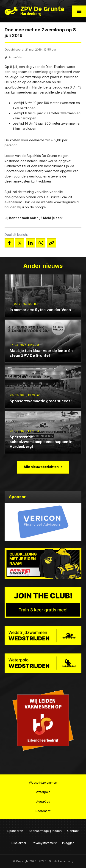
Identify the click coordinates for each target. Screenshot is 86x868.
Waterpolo (43, 792)
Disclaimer (19, 843)
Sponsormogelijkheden (45, 831)
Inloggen (68, 843)
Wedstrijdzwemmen (43, 782)
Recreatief (43, 811)
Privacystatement (44, 843)
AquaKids (15, 57)
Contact (73, 831)
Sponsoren (15, 831)
